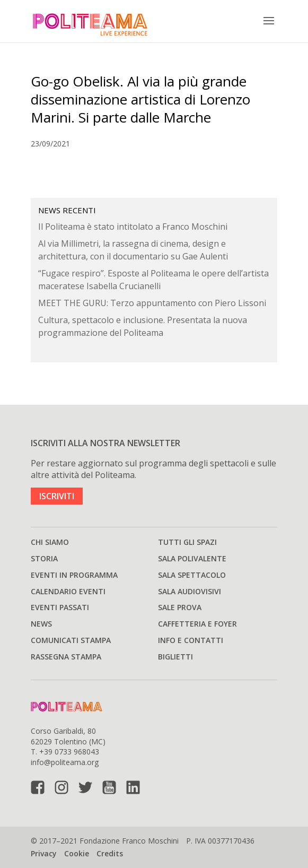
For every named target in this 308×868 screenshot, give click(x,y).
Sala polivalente (192, 558)
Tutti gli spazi (187, 542)
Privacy (44, 853)
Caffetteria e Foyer (197, 624)
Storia (44, 558)
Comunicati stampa (71, 640)
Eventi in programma (74, 575)
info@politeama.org (65, 762)
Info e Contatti (191, 640)
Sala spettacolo (192, 575)
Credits (110, 853)
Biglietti (175, 657)
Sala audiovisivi (190, 591)
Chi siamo (50, 542)
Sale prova (180, 607)
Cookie (77, 853)
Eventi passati (60, 607)
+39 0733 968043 (69, 752)
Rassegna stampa (66, 657)
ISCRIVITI (57, 496)
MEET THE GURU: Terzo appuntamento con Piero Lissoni (152, 303)
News (41, 624)
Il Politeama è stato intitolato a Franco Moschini (133, 227)
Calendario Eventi (68, 591)
